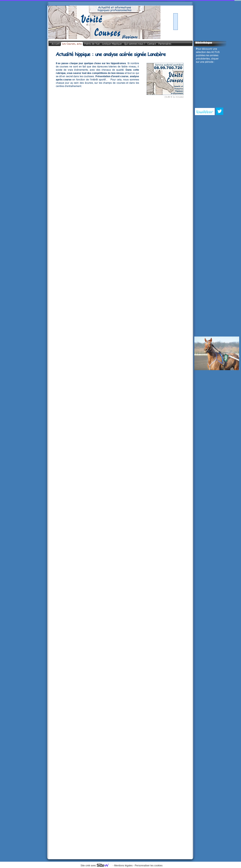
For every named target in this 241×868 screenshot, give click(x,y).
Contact (152, 44)
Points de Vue (92, 44)
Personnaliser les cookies (149, 866)
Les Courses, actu (72, 44)
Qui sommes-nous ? (135, 44)
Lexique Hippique (112, 44)
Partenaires (165, 44)
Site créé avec (96, 866)
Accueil (56, 44)
